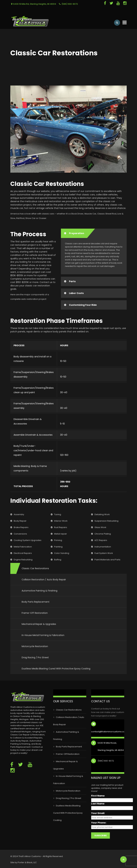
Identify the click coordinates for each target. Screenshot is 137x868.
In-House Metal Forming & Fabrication (43, 635)
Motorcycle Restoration (35, 646)
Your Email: (98, 813)
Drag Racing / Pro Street (35, 657)
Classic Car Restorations (35, 568)
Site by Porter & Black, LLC (24, 862)
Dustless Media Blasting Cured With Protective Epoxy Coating (56, 669)
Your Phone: (99, 823)
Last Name (98, 804)
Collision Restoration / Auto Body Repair (44, 580)
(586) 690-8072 (70, 4)
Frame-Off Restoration (35, 613)
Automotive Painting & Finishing (40, 591)
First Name (98, 796)
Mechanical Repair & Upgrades (39, 624)
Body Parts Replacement (36, 602)
